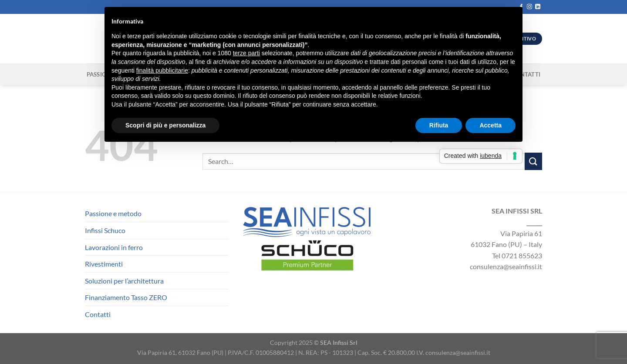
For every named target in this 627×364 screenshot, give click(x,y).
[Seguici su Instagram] (529, 7)
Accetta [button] (490, 125)
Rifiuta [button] (439, 125)
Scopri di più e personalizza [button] (165, 125)
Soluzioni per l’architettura (124, 281)
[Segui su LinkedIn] (538, 7)
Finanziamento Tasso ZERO (126, 297)
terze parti (246, 53)
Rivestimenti (104, 264)
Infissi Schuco (105, 230)
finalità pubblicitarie (162, 70)
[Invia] (533, 161)
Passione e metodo (113, 213)
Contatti (98, 314)
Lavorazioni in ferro (114, 247)
